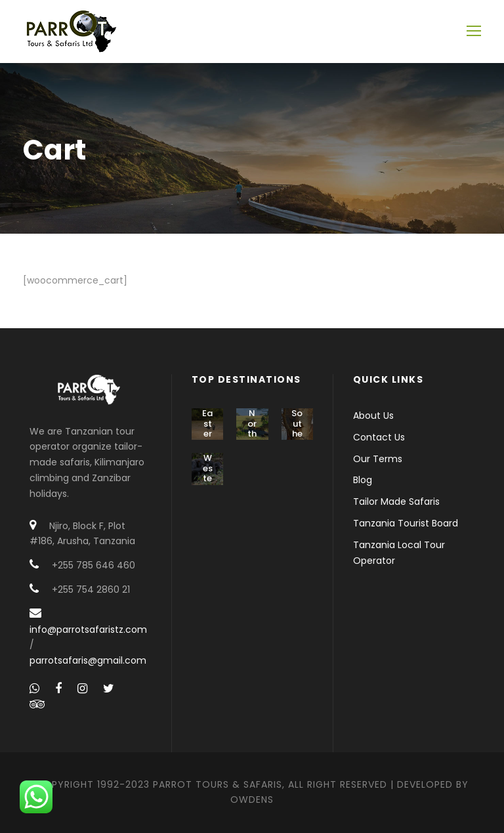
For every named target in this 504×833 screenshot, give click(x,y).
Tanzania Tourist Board (406, 523)
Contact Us (379, 437)
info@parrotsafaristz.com (88, 630)
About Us (373, 416)
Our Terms (378, 459)
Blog (363, 480)
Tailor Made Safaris (396, 502)
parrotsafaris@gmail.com (88, 660)
